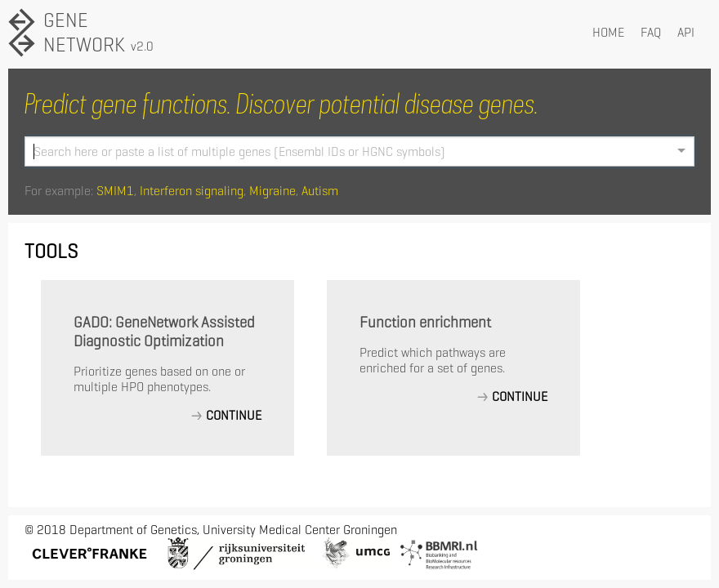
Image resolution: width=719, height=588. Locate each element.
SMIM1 (115, 191)
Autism (320, 191)
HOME (608, 32)
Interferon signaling (192, 191)
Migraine (272, 191)
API (686, 32)
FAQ (651, 32)
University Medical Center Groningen (300, 530)
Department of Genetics (133, 530)
